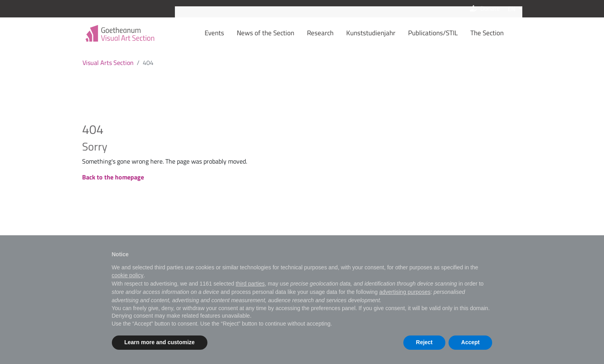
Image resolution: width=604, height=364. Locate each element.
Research (333, 33)
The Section (499, 33)
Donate (484, 9)
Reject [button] (424, 342)
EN (512, 9)
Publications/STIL (445, 33)
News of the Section (278, 33)
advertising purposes (405, 292)
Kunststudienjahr (383, 33)
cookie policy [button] (128, 275)
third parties (250, 284)
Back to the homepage (113, 177)
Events (227, 33)
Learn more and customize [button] (160, 342)
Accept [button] (471, 342)
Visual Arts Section (108, 63)
